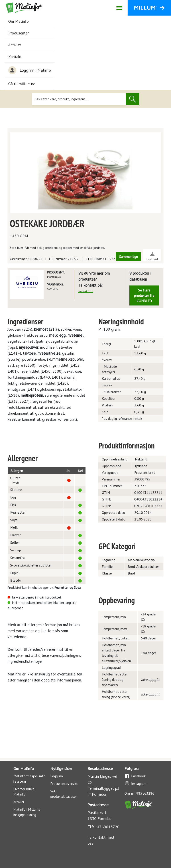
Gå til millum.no (22, 84)
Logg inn (57, 776)
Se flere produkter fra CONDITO (144, 295)
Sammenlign (128, 257)
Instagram (135, 783)
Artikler (15, 45)
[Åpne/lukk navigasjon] (119, 8)
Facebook (135, 776)
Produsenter (19, 33)
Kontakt (15, 57)
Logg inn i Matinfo (30, 70)
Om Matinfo (18, 21)
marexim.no (86, 291)
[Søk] (79, 99)
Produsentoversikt (64, 784)
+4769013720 (107, 827)
